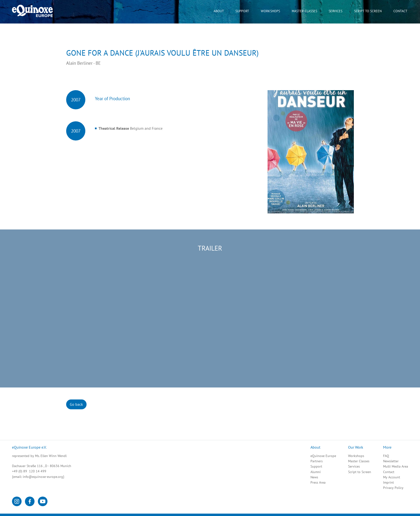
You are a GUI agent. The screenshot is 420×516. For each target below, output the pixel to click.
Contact (389, 472)
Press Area (318, 482)
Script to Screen (360, 472)
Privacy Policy (393, 488)
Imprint (388, 482)
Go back (76, 404)
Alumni (316, 472)
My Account (392, 477)
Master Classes (304, 11)
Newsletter (391, 461)
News (314, 477)
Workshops (356, 456)
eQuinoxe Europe (323, 456)
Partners (317, 461)
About (219, 11)
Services (354, 466)
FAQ (386, 456)
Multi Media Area (396, 466)
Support (316, 466)
